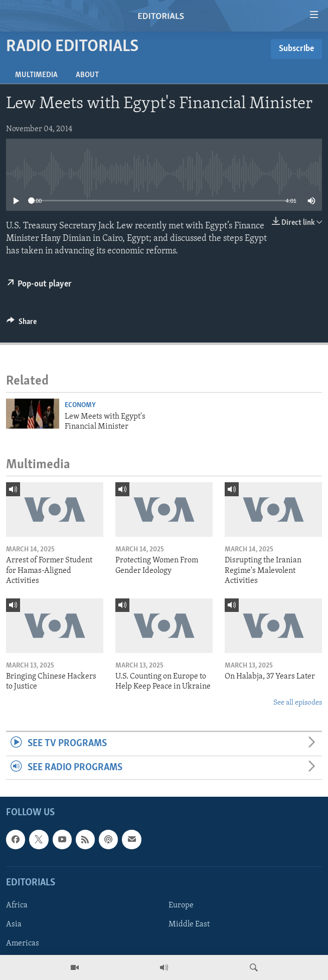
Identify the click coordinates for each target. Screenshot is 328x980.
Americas (23, 943)
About (87, 75)
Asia (14, 924)
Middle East (189, 924)
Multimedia (36, 75)
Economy (80, 405)
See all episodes (298, 703)
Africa (17, 905)
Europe (181, 905)
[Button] (22, 324)
